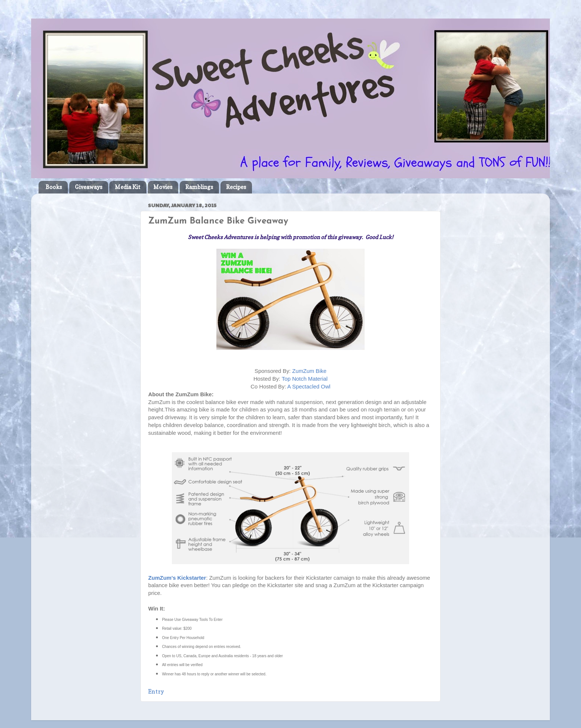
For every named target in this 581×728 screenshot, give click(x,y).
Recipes (236, 187)
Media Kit (128, 187)
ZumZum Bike (309, 371)
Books (54, 187)
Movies (163, 187)
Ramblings (199, 187)
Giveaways (89, 187)
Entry (156, 692)
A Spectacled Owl (309, 387)
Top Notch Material (305, 379)
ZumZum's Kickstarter (177, 578)
